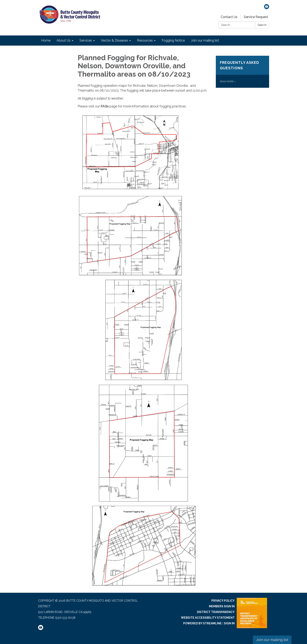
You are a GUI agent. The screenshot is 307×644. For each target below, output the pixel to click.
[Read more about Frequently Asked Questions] (242, 72)
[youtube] (267, 8)
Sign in (229, 623)
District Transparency (216, 612)
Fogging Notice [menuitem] (173, 40)
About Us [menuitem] (64, 40)
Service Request (256, 17)
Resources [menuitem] (145, 40)
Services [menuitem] (86, 40)
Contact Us (229, 17)
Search (262, 25)
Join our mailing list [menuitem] (205, 40)
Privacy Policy (223, 601)
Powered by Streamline (202, 623)
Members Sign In (222, 606)
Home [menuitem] (46, 40)
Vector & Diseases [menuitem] (114, 40)
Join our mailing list (272, 640)
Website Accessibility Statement (208, 618)
